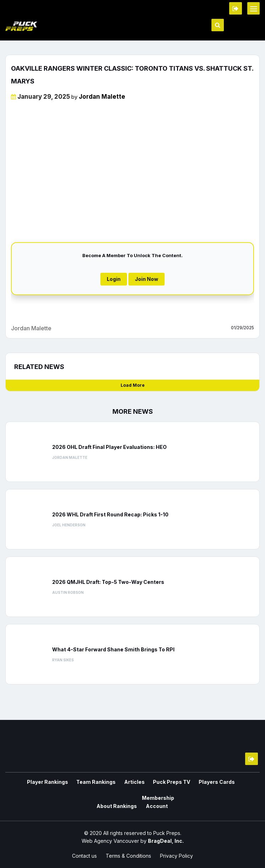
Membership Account (132, 802)
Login (114, 279)
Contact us (84, 854)
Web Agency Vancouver (110, 839)
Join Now (147, 279)
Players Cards (189, 782)
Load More (133, 385)
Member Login (236, 8)
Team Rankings (77, 782)
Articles (112, 782)
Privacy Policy (176, 854)
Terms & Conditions (128, 854)
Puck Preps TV (147, 782)
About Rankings (232, 782)
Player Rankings (32, 782)
